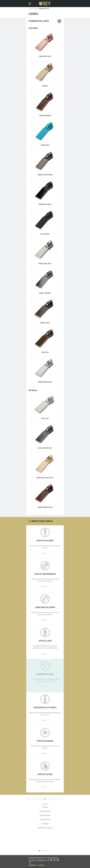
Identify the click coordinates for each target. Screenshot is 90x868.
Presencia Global (45, 819)
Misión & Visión (45, 815)
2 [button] (43, 851)
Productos (35, 9)
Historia (45, 807)
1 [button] (40, 851)
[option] (45, 818)
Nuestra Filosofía (45, 811)
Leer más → (45, 555)
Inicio (30, 9)
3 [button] (47, 851)
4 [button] (50, 851)
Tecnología (45, 824)
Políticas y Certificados (45, 828)
